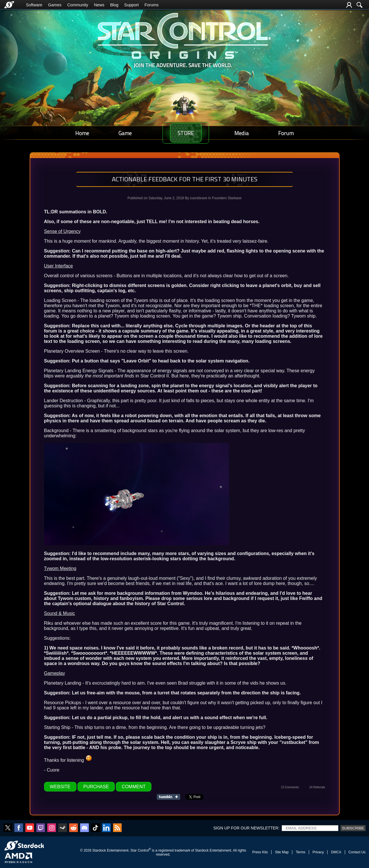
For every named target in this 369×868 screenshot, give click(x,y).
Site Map (282, 852)
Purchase (96, 787)
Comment (134, 787)
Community (78, 5)
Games (55, 5)
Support (131, 5)
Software (34, 5)
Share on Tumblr (170, 797)
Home (80, 133)
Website (60, 787)
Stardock (99, 850)
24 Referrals (317, 787)
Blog (114, 5)
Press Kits (260, 852)
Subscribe (353, 828)
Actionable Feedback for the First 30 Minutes (185, 179)
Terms (301, 852)
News (99, 5)
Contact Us (357, 852)
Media (248, 133)
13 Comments (290, 787)
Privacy (318, 852)
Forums (151, 5)
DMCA (336, 852)
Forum (288, 133)
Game (119, 133)
